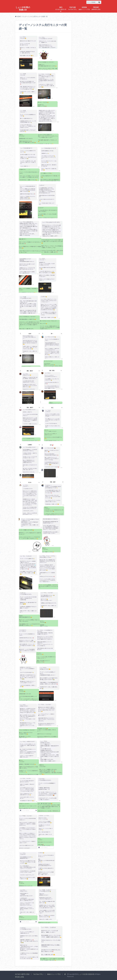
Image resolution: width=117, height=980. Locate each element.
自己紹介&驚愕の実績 (61, 9)
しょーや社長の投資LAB (23, 8)
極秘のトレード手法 (84, 8)
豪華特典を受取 (96, 8)
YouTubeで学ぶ (72, 8)
